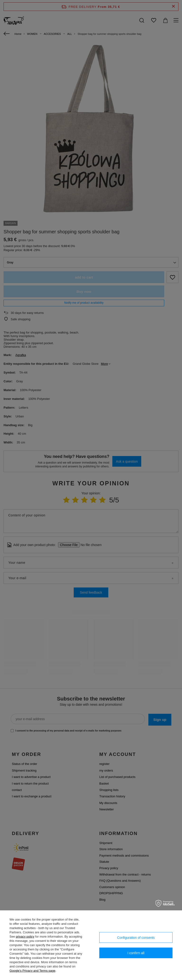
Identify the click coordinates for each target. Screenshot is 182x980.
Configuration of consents (136, 938)
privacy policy (25, 937)
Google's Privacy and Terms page (32, 971)
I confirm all (136, 953)
